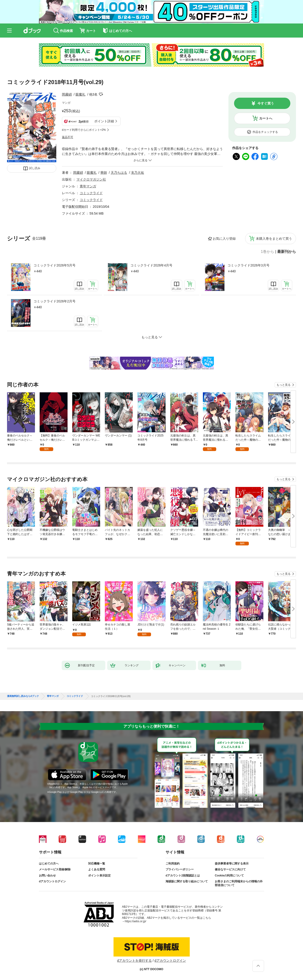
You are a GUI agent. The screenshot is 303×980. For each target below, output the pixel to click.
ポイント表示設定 (99, 876)
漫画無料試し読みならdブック (23, 696)
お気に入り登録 (224, 239)
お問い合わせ (47, 876)
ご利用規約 (173, 864)
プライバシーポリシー (180, 869)
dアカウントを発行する (134, 961)
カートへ (266, 118)
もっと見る (284, 385)
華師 (104, 173)
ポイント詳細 (104, 121)
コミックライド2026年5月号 (55, 265)
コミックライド (91, 193)
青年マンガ (88, 186)
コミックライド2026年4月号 (151, 265)
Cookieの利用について (229, 876)
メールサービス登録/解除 (55, 869)
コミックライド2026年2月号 (55, 301)
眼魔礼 (80, 94)
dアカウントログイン (52, 881)
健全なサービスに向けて (230, 869)
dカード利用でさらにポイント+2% (84, 130)
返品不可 (68, 137)
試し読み (35, 168)
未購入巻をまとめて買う (274, 239)
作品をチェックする (265, 132)
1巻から (267, 252)
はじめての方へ (49, 864)
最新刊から (287, 252)
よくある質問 (97, 869)
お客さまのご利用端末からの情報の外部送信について (239, 883)
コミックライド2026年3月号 (248, 265)
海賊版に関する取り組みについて (187, 881)
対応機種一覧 (97, 864)
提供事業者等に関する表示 (232, 864)
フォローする (101, 94)
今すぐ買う (266, 103)
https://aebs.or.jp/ (135, 921)
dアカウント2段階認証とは (183, 876)
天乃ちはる (119, 173)
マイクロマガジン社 (91, 179)
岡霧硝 (67, 94)
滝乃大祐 (137, 173)
